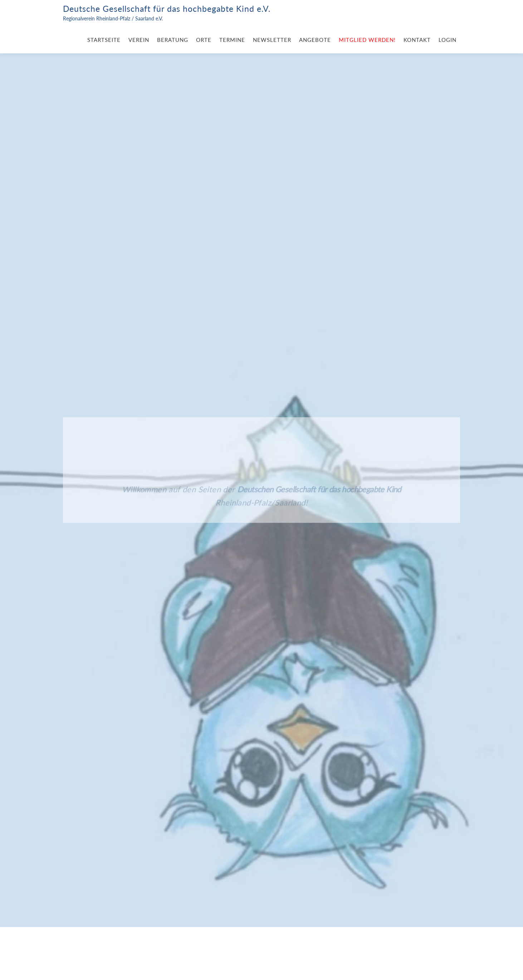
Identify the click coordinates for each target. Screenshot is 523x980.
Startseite (104, 40)
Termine (232, 40)
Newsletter (272, 40)
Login (448, 40)
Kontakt (417, 40)
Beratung (173, 40)
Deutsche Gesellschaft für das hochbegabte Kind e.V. (167, 9)
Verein (139, 40)
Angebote (315, 40)
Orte (204, 40)
